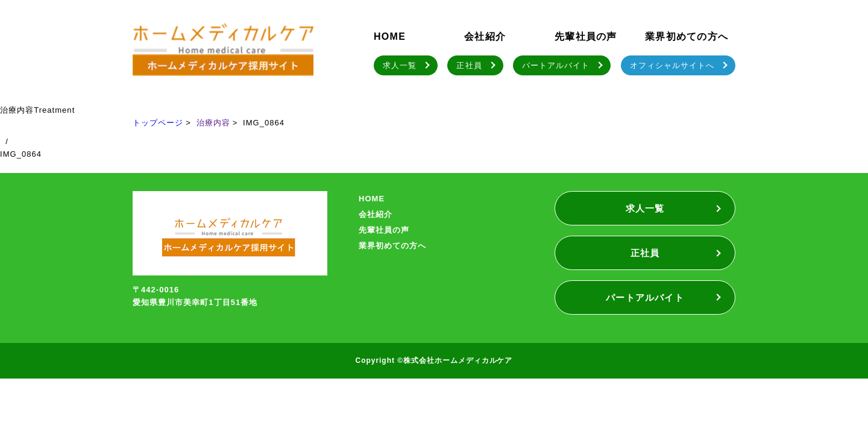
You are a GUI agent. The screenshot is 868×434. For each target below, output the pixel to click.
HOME (390, 36)
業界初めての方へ (687, 36)
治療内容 (213, 123)
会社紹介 (485, 36)
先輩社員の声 (586, 36)
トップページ (158, 123)
